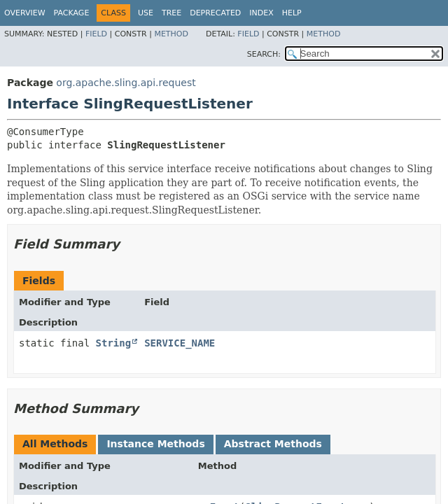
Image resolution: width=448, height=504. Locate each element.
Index (261, 13)
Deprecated (215, 13)
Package (72, 13)
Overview (25, 13)
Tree (171, 13)
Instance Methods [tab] (155, 444)
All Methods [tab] (55, 444)
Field (96, 34)
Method (171, 34)
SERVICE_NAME (180, 343)
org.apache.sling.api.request (126, 83)
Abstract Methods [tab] (273, 444)
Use (146, 13)
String (114, 343)
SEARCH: (264, 54)
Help (292, 13)
